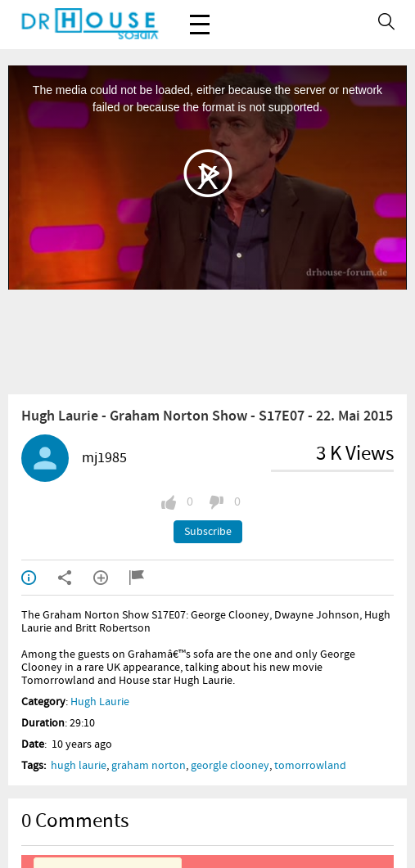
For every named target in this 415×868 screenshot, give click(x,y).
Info (29, 578)
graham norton (149, 766)
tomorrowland (310, 766)
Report (137, 578)
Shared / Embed (65, 578)
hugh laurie (79, 766)
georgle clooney (230, 766)
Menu (200, 16)
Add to (101, 578)
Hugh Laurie (100, 702)
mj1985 (104, 458)
